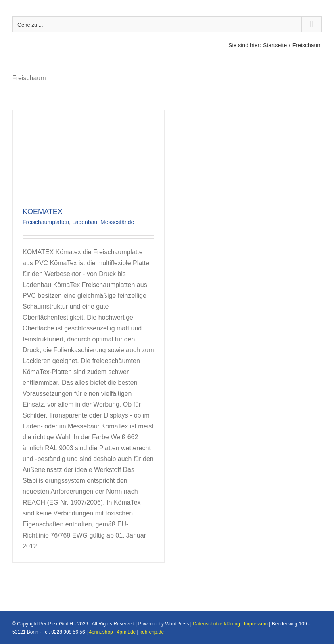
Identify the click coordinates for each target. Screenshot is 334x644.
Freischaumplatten (46, 222)
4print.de (126, 632)
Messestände (117, 222)
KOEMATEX (43, 212)
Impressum (256, 624)
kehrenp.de (152, 632)
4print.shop (101, 632)
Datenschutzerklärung (216, 624)
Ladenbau (85, 222)
